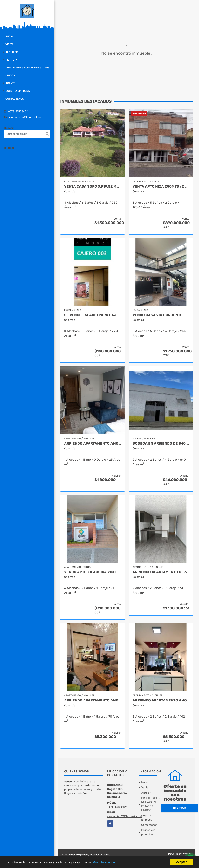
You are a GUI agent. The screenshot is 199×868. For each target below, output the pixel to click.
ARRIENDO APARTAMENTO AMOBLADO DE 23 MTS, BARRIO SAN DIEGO (93, 443)
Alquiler (12, 52)
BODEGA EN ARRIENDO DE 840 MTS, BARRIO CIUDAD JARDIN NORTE (161, 443)
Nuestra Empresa (18, 91)
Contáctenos (15, 99)
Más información (104, 862)
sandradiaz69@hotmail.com (26, 117)
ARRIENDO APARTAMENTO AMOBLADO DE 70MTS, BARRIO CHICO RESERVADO (93, 700)
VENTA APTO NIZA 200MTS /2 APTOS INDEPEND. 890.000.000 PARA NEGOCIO (161, 186)
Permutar (12, 60)
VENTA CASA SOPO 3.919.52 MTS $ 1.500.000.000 (93, 186)
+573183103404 (18, 112)
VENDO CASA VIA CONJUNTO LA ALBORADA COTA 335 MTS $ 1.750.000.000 (161, 315)
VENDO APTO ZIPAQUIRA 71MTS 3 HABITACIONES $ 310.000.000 (93, 572)
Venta (10, 44)
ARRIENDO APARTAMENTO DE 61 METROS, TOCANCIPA (161, 572)
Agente (10, 83)
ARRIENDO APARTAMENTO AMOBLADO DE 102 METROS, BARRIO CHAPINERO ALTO (161, 700)
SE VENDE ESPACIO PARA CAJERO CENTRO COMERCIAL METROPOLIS (93, 315)
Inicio (9, 36)
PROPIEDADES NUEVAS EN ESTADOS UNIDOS (27, 71)
